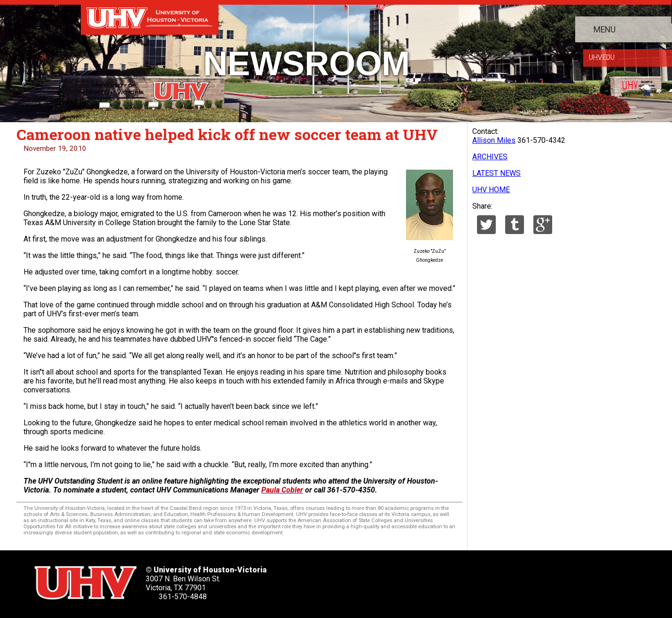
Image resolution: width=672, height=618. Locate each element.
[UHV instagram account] (452, 580)
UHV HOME (491, 190)
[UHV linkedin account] (392, 580)
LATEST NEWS (496, 173)
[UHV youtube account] (422, 580)
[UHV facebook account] (362, 580)
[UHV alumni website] (482, 580)
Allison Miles (494, 140)
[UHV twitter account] (332, 580)
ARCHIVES (490, 157)
